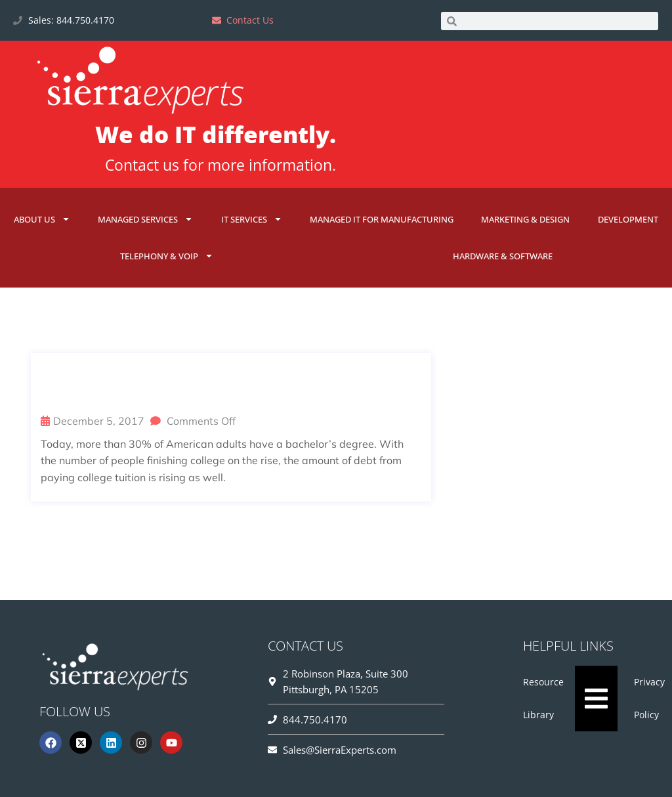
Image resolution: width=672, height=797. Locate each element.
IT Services (252, 219)
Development (628, 219)
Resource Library (543, 698)
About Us (42, 219)
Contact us (142, 165)
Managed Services (145, 219)
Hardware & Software (503, 256)
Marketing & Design (525, 219)
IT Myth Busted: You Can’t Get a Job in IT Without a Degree (229, 385)
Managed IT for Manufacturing (382, 219)
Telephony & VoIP (167, 256)
